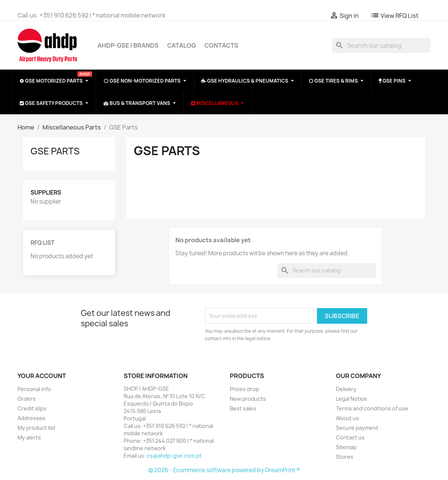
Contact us (350, 437)
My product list (36, 428)
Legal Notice (352, 399)
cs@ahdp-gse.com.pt (174, 456)
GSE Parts (55, 151)
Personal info (34, 389)
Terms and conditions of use (372, 408)
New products (248, 399)
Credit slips (32, 408)
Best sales (243, 408)
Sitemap (346, 447)
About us (347, 418)
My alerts (29, 437)
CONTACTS (221, 45)
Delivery (346, 389)
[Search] (381, 45)
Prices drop (244, 389)
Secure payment (357, 428)
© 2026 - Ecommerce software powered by (207, 470)
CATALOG (182, 45)
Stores (345, 457)
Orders (27, 399)
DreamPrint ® (283, 470)
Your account (42, 376)
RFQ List (42, 243)
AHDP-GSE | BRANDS (128, 45)
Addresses (31, 418)
